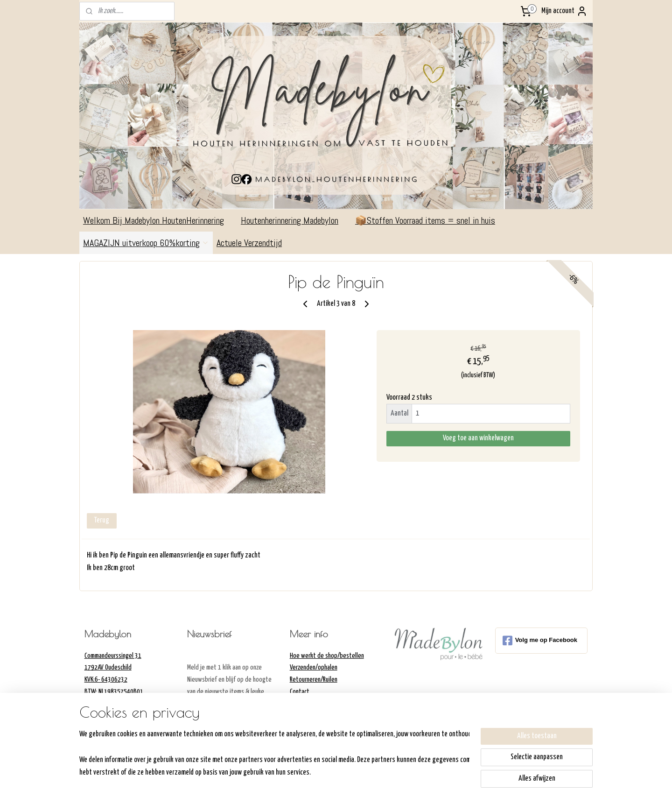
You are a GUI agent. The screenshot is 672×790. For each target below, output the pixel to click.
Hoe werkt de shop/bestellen (327, 656)
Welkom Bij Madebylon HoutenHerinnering (158, 220)
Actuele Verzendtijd (254, 243)
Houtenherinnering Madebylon (294, 220)
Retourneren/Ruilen (314, 680)
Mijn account (564, 11)
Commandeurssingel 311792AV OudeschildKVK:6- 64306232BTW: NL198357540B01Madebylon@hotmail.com (115, 680)
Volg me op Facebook (540, 641)
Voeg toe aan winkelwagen (478, 438)
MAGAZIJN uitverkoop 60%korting (146, 243)
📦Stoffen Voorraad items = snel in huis (425, 220)
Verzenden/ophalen (314, 667)
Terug (102, 520)
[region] (274, 753)
